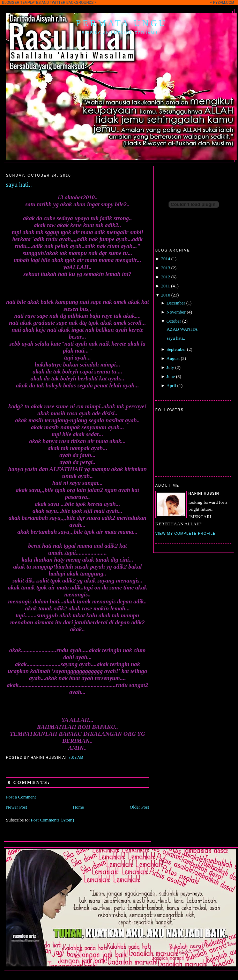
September (176, 349)
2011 (165, 286)
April (171, 385)
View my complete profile (185, 534)
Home (79, 807)
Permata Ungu (121, 23)
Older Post (139, 807)
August (173, 358)
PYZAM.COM (224, 3)
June (171, 376)
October (174, 321)
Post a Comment (21, 797)
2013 (165, 268)
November (176, 312)
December (176, 303)
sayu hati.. (19, 185)
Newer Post (16, 807)
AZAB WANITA (182, 329)
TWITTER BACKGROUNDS (72, 3)
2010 (165, 295)
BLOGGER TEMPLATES (21, 3)
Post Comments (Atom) (53, 820)
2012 (165, 277)
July (170, 367)
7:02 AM (76, 758)
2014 (165, 259)
